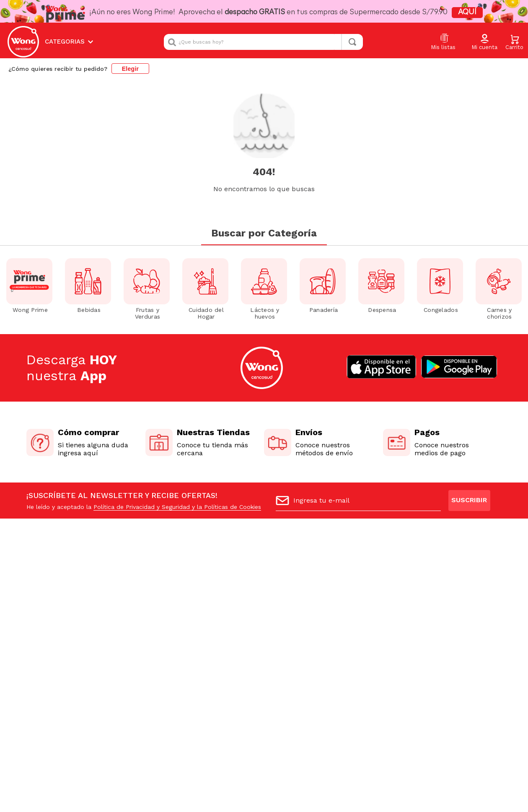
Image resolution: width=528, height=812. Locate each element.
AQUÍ (467, 12)
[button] (484, 42)
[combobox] (263, 42)
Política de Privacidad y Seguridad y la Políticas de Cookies (177, 507)
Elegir (131, 69)
